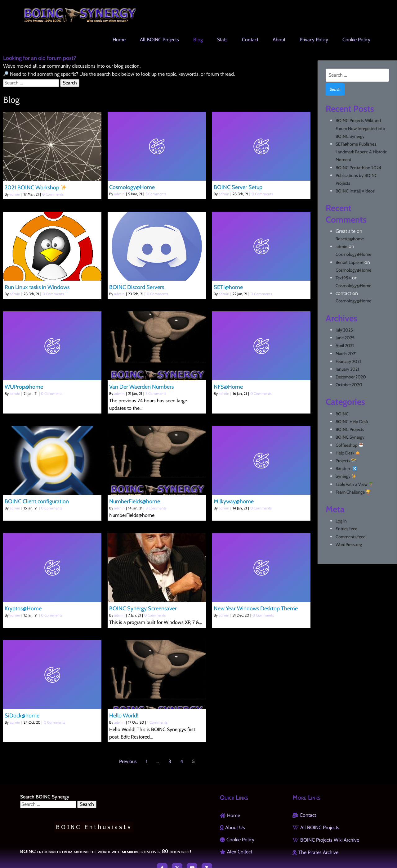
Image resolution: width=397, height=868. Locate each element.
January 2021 (347, 369)
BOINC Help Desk (352, 422)
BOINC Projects (350, 429)
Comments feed (351, 537)
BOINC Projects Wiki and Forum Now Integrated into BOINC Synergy (360, 128)
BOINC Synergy (350, 437)
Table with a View (354, 484)
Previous (128, 761)
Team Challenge (353, 492)
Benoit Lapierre (349, 262)
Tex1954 (343, 278)
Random (346, 468)
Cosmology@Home (353, 254)
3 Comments (156, 393)
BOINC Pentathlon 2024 (358, 168)
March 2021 (346, 354)
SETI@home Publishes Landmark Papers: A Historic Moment (361, 152)
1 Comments (157, 722)
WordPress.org (349, 545)
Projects (346, 461)
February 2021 (348, 361)
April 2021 (345, 346)
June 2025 (345, 338)
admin (15, 194)
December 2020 (351, 377)
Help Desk (348, 453)
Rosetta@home (350, 239)
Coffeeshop (349, 445)
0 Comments (53, 194)
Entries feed (347, 529)
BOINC (342, 414)
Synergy (346, 476)
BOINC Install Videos (355, 191)
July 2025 (344, 330)
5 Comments (156, 194)
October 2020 (349, 385)
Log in (341, 521)
